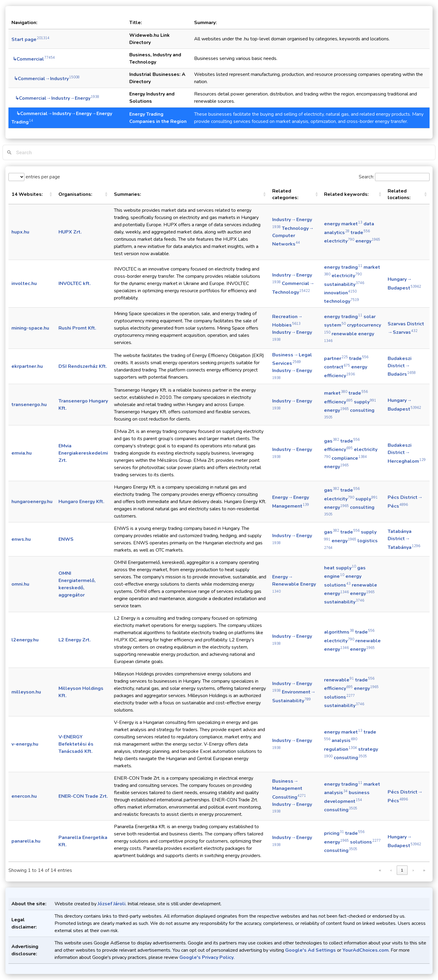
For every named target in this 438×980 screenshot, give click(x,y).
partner (336, 358)
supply (365, 402)
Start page (30, 39)
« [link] (380, 870)
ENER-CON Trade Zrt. (83, 796)
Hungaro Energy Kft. (81, 502)
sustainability (344, 284)
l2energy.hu (25, 640)
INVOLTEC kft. (75, 283)
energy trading (343, 267)
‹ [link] (391, 870)
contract (337, 367)
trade (360, 233)
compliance (349, 458)
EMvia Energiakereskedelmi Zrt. (83, 453)
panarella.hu (26, 841)
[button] (51, 194)
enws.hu (21, 539)
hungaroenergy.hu (32, 502)
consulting (350, 758)
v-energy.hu (25, 744)
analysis (344, 740)
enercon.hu (24, 796)
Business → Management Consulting (289, 789)
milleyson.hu (26, 692)
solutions (339, 697)
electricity (339, 241)
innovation (340, 293)
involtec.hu (24, 283)
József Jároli (112, 904)
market (336, 393)
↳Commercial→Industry (46, 79)
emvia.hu (22, 453)
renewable (339, 680)
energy (368, 241)
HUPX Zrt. (70, 232)
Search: (366, 177)
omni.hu (20, 584)
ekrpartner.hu (27, 366)
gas (332, 441)
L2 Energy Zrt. (75, 640)
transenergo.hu (29, 405)
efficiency (338, 402)
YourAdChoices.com (366, 950)
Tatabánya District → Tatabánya (404, 539)
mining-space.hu (30, 328)
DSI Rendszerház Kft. (83, 366)
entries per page (42, 177)
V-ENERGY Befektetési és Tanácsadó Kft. (76, 744)
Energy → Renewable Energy (294, 584)
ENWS (66, 539)
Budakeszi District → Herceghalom (407, 453)
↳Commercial (33, 59)
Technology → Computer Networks (293, 236)
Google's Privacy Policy (206, 957)
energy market (343, 224)
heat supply (340, 568)
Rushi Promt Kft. (77, 328)
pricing (334, 833)
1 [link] (402, 870)
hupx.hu (20, 232)
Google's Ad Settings (310, 950)
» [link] (424, 870)
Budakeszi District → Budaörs (402, 366)
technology (342, 301)
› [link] (413, 870)
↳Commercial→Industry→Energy (55, 98)
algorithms (339, 632)
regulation (340, 749)
